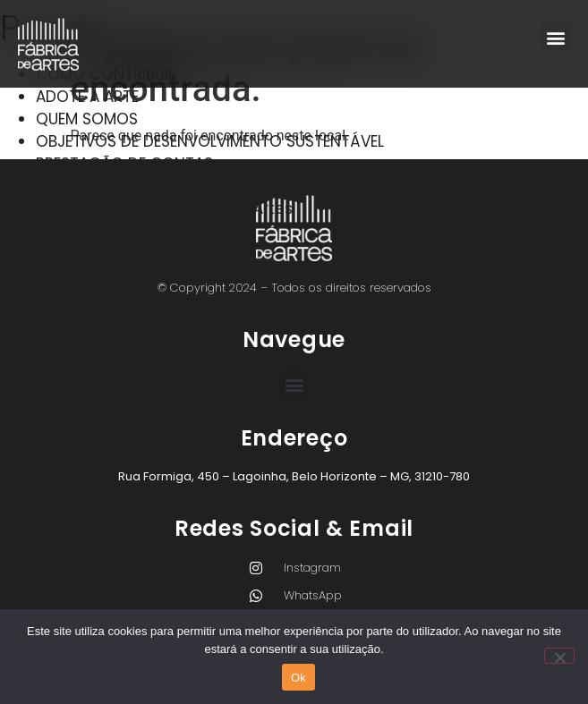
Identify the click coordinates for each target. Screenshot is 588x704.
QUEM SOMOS (87, 119)
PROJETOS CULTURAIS (115, 186)
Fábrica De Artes (99, 231)
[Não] (559, 656)
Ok (298, 678)
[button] (555, 37)
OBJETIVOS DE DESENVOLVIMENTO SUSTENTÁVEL (210, 141)
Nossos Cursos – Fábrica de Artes (164, 208)
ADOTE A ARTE (87, 97)
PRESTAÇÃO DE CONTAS (124, 164)
